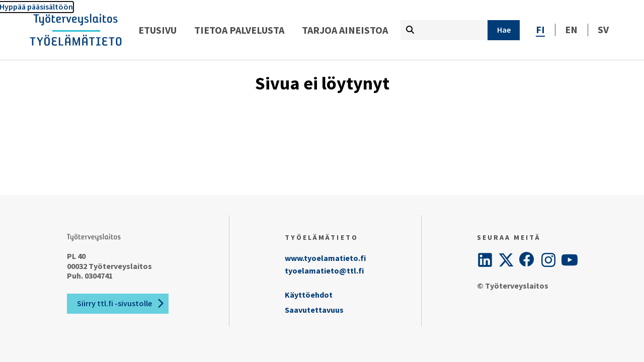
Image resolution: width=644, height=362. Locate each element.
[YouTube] (570, 260)
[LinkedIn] (485, 260)
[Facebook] (527, 260)
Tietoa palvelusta (239, 30)
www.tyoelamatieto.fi (325, 258)
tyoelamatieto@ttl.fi (324, 270)
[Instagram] (548, 260)
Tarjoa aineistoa (345, 30)
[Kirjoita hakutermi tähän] (444, 30)
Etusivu (157, 30)
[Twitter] (506, 260)
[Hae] (504, 30)
